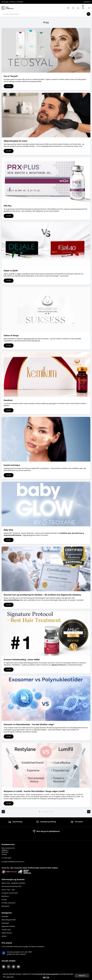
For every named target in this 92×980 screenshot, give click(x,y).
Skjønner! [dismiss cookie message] (82, 976)
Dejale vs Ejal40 (11, 271)
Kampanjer (5, 923)
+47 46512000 (6, 858)
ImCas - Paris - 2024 (8, 890)
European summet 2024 (10, 893)
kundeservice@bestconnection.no (13, 862)
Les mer (9, 86)
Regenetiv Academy (8, 926)
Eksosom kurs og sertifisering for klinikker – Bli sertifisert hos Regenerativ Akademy (42, 595)
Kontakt (4, 900)
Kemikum (8, 400)
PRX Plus (8, 206)
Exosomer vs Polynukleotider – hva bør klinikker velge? (29, 724)
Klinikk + (4, 936)
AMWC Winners (7, 933)
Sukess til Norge (11, 335)
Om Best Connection (9, 903)
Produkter (5, 916)
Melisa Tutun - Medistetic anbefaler (13, 883)
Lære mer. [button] (10, 977)
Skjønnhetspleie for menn (16, 141)
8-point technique (12, 465)
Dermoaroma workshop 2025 (12, 886)
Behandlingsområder (9, 920)
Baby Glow (8, 530)
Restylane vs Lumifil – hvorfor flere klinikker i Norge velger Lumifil (34, 791)
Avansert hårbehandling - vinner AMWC (22, 660)
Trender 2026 (6, 930)
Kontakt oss (87, 2)
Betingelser (5, 906)
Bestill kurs (5, 896)
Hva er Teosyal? (11, 76)
